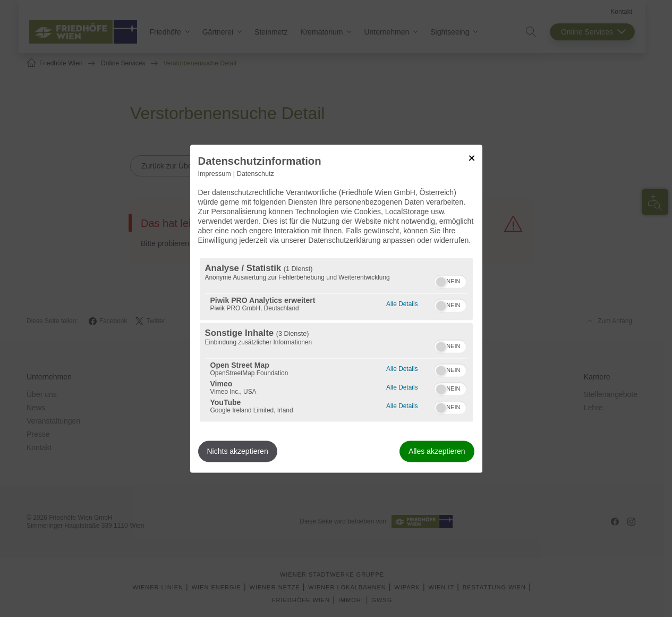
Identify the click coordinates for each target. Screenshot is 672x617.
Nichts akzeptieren (238, 451)
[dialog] (336, 308)
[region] (336, 340)
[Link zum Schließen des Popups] (472, 158)
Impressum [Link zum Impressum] (215, 174)
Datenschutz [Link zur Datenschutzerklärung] (256, 174)
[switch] (450, 280)
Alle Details (402, 303)
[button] (441, 282)
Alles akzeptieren (437, 451)
